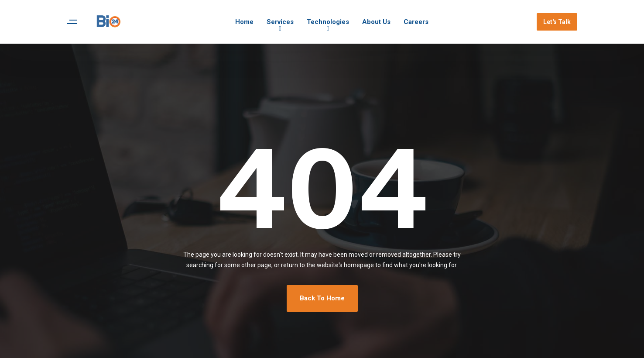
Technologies (328, 22)
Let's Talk (557, 22)
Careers (416, 22)
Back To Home (322, 298)
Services (280, 22)
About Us (376, 22)
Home (244, 22)
